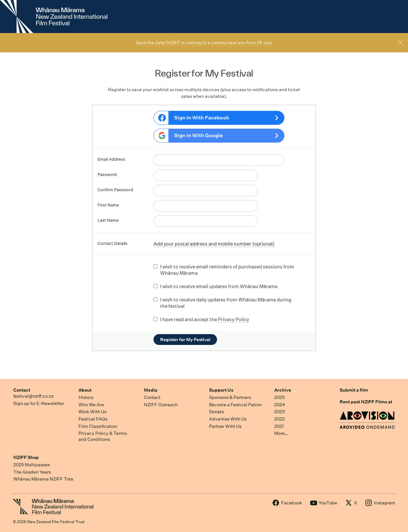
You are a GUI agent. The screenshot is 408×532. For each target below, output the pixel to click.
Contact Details (112, 243)
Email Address (111, 159)
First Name (108, 205)
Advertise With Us (228, 419)
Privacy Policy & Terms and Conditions (103, 436)
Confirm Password (115, 190)
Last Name (108, 220)
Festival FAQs (93, 419)
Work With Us (92, 412)
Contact (22, 390)
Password (107, 175)
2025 (279, 397)
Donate (217, 412)
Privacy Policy (234, 319)
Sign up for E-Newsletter (39, 403)
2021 (279, 426)
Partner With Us (225, 426)
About (85, 390)
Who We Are (91, 405)
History (86, 397)
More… (281, 433)
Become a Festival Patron (235, 405)
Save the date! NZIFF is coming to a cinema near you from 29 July (204, 43)
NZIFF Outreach (161, 405)
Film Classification (98, 426)
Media (151, 390)
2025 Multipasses (32, 465)
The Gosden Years (32, 472)
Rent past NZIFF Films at (366, 402)
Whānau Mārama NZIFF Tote (43, 479)
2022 (279, 419)
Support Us (221, 390)
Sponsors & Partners (230, 397)
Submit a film (354, 390)
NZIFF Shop (26, 457)
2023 (280, 412)
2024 (280, 405)
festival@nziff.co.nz (34, 396)
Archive (283, 390)
